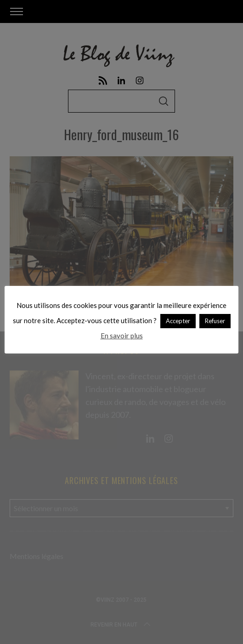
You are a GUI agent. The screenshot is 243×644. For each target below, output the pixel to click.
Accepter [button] (178, 321)
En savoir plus (122, 336)
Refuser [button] (215, 321)
